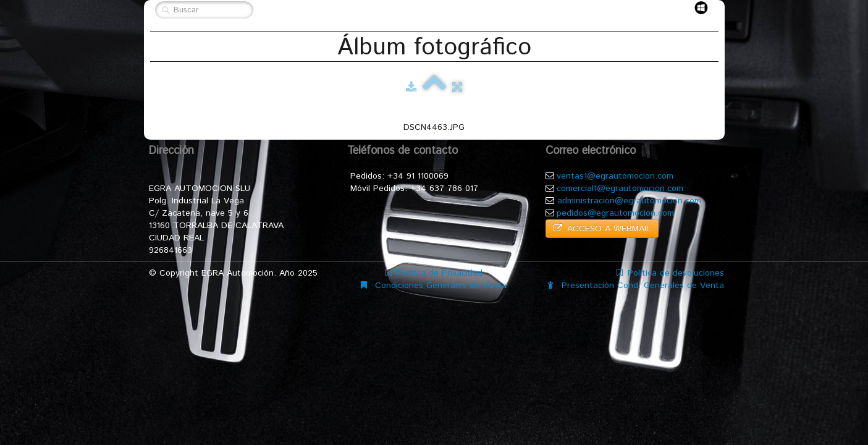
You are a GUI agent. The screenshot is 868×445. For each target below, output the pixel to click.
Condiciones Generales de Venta (434, 286)
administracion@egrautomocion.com (629, 201)
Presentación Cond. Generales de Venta (636, 286)
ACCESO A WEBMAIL (602, 229)
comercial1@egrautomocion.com (620, 189)
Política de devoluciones (670, 273)
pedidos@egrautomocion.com (615, 213)
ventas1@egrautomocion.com (615, 176)
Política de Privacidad (434, 273)
